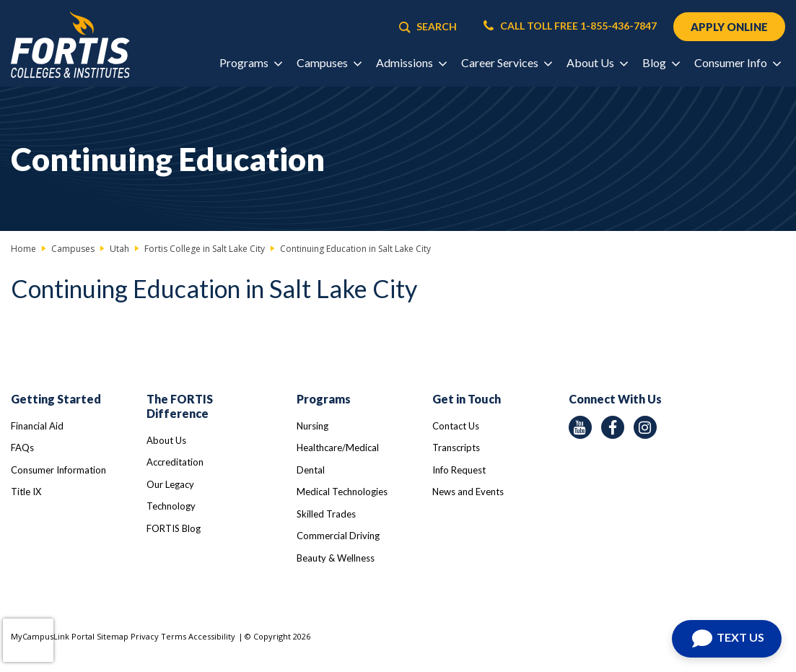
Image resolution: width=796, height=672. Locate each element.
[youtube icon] (580, 427)
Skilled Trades (326, 514)
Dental (311, 470)
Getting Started (56, 399)
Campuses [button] (329, 62)
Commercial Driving (338, 536)
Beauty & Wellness (336, 558)
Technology (171, 506)
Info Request (459, 470)
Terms (174, 636)
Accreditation (175, 462)
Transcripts (456, 448)
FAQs (22, 448)
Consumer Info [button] (737, 62)
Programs (324, 399)
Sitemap (113, 636)
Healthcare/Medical (338, 448)
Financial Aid (37, 426)
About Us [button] (597, 62)
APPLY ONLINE (729, 27)
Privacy (145, 636)
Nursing (312, 426)
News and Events (468, 492)
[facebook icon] (613, 427)
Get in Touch (467, 399)
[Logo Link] (70, 45)
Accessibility (212, 636)
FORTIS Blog (174, 528)
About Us (166, 440)
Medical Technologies (342, 492)
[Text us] (727, 639)
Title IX (26, 492)
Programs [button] (250, 62)
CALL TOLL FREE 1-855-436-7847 (570, 26)
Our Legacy (170, 484)
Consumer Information (58, 470)
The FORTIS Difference (180, 406)
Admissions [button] (411, 62)
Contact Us (456, 426)
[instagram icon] (645, 427)
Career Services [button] (506, 62)
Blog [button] (661, 62)
